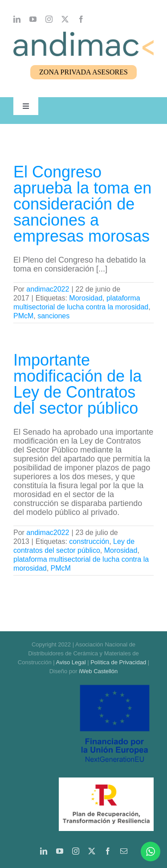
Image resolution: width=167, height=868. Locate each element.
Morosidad (86, 298)
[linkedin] (17, 19)
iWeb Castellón (98, 671)
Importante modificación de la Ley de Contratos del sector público (77, 384)
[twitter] (65, 19)
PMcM (23, 316)
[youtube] (33, 19)
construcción (89, 541)
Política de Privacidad (118, 662)
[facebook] (81, 19)
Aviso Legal (71, 662)
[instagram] (49, 19)
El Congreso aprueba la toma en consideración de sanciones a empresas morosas (82, 204)
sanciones (53, 316)
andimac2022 (48, 289)
